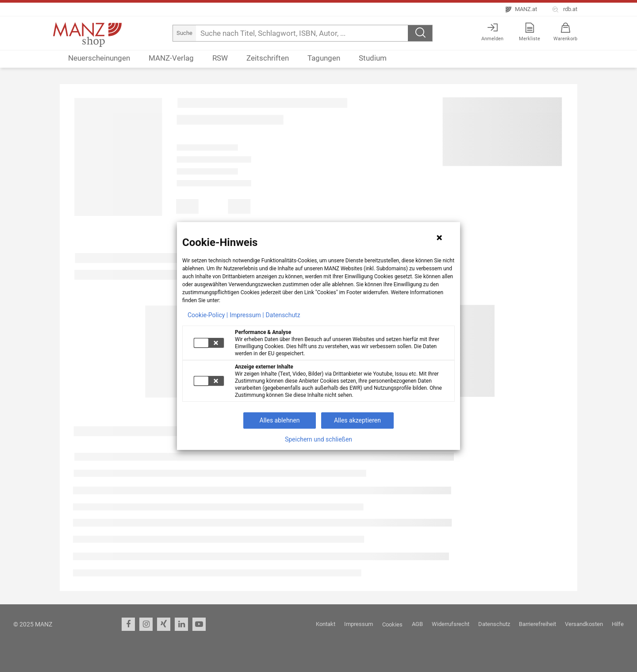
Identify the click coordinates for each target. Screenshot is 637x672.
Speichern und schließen (318, 439)
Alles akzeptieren (357, 420)
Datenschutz (283, 315)
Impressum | (247, 315)
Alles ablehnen (280, 420)
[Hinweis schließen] (439, 238)
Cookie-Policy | (208, 315)
